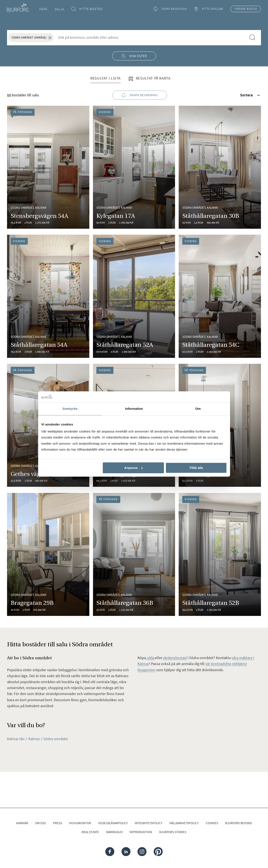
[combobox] (150, 37)
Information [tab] (134, 409)
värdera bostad (175, 658)
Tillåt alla (196, 468)
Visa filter (134, 56)
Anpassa (134, 468)
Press (58, 823)
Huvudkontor (80, 823)
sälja (151, 658)
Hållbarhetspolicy (184, 823)
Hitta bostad (87, 9)
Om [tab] (198, 409)
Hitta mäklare (209, 9)
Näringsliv (114, 832)
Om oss (41, 823)
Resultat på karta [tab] (149, 79)
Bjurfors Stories (173, 832)
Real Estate (90, 832)
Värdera (246, 9)
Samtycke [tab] (70, 409)
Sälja (59, 9)
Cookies (212, 823)
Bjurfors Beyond (238, 823)
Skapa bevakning (170, 9)
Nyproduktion (141, 832)
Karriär (22, 823)
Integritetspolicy (148, 823)
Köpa (43, 9)
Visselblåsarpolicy (113, 823)
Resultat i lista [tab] (106, 78)
